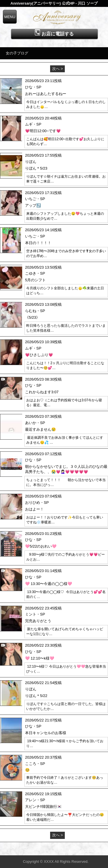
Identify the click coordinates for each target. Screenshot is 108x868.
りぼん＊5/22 (36, 696)
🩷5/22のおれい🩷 (41, 546)
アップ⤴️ (33, 205)
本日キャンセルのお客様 (46, 733)
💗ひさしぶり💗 (39, 355)
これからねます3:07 (42, 392)
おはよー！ (34, 509)
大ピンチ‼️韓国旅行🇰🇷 (43, 807)
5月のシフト (35, 280)
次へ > (57, 69)
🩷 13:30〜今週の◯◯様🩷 (49, 584)
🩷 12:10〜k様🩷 (40, 658)
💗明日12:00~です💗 (43, 131)
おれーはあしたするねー (46, 94)
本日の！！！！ (38, 243)
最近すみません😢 (40, 429)
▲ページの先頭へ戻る (86, 850)
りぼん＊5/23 (36, 168)
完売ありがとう (38, 621)
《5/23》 (32, 317)
